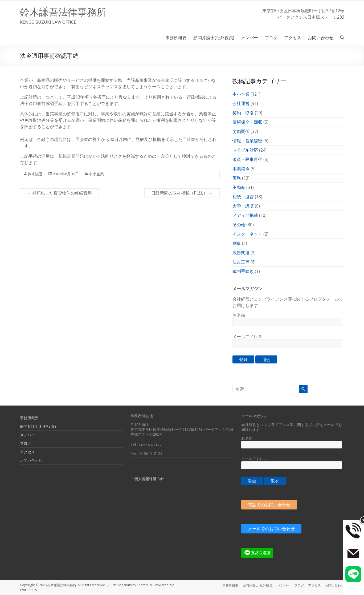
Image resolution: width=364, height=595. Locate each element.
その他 (239, 225)
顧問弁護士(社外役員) (214, 37)
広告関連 (241, 253)
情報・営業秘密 (247, 141)
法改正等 (241, 262)
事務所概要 (176, 37)
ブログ (271, 37)
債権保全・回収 (247, 122)
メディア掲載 (245, 215)
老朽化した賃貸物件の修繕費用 (59, 193)
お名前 (239, 315)
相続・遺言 (243, 197)
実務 (237, 178)
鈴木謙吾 (35, 174)
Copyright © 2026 (34, 585)
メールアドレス (247, 337)
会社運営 (241, 103)
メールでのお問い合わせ (271, 529)
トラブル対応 (245, 150)
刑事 (237, 243)
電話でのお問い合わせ (269, 505)
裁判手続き (243, 271)
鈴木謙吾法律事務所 (63, 12)
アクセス (293, 37)
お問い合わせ (321, 37)
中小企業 (96, 174)
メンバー (250, 37)
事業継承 (241, 169)
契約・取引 (243, 113)
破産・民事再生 (247, 159)
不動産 (239, 187)
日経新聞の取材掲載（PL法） (182, 193)
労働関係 (241, 131)
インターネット (247, 234)
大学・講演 (243, 206)
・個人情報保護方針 (147, 479)
